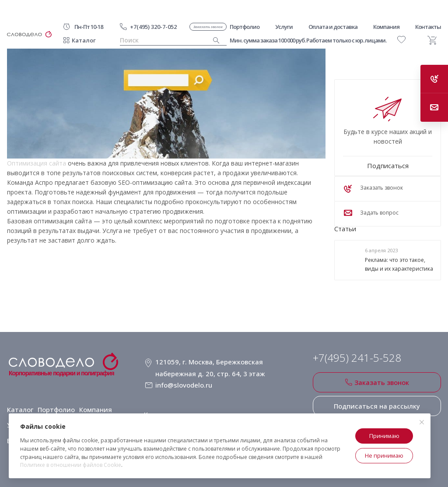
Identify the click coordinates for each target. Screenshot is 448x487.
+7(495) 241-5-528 (357, 358)
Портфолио (56, 402)
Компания (95, 402)
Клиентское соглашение (182, 402)
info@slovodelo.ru (183, 379)
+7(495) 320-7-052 (153, 27)
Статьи (345, 229)
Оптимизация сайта (37, 163)
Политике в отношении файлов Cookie (71, 465)
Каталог (84, 40)
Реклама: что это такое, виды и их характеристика (399, 265)
